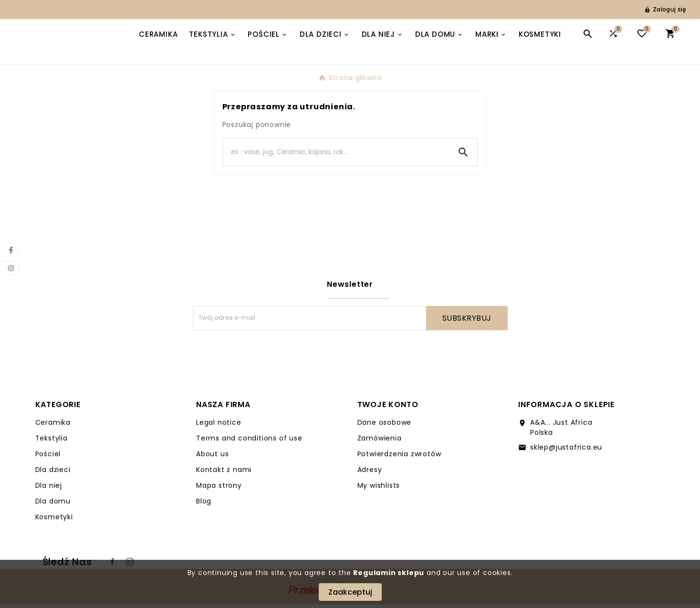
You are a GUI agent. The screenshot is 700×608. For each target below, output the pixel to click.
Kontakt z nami (224, 473)
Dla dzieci (53, 473)
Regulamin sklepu (389, 573)
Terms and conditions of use (249, 442)
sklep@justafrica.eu (566, 451)
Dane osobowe (385, 426)
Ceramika (53, 426)
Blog (204, 505)
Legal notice (219, 426)
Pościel (48, 458)
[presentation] (265, 357)
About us (212, 458)
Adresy (370, 473)
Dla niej (49, 489)
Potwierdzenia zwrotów (399, 458)
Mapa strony (219, 489)
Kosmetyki (54, 521)
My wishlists (379, 489)
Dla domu (53, 505)
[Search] (336, 156)
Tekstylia (52, 442)
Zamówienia (380, 442)
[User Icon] (665, 10)
